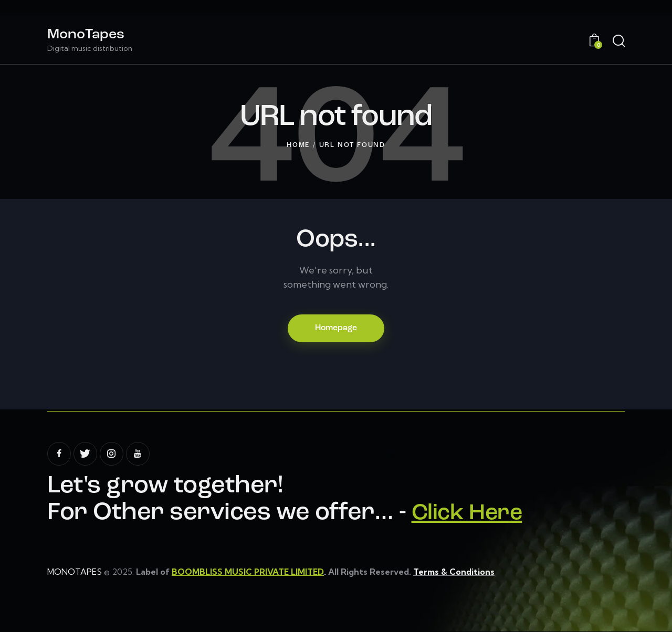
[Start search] (618, 41)
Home (298, 145)
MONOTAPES (75, 572)
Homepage (336, 329)
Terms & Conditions (455, 572)
